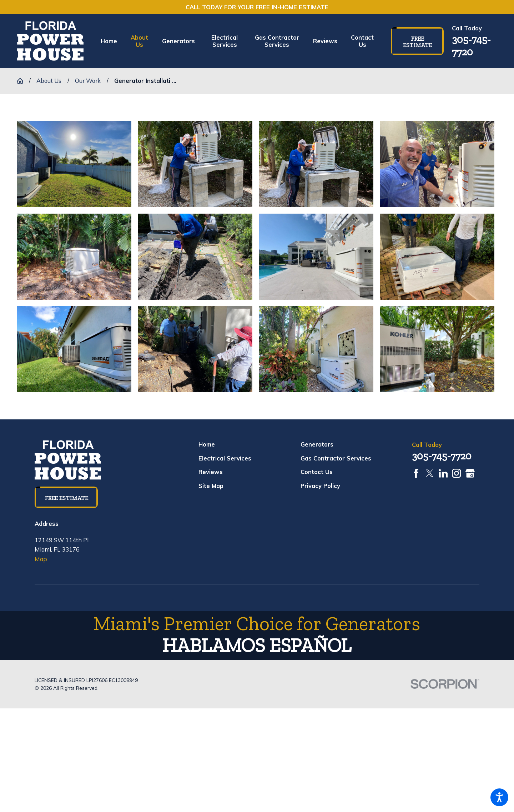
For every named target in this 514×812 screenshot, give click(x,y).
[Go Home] (23, 81)
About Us (49, 81)
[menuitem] (112, 41)
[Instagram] (457, 473)
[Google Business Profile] (470, 473)
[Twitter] (430, 473)
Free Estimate (417, 42)
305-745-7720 (471, 46)
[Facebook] (416, 473)
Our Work (88, 81)
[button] (499, 797)
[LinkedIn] (443, 473)
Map (41, 559)
